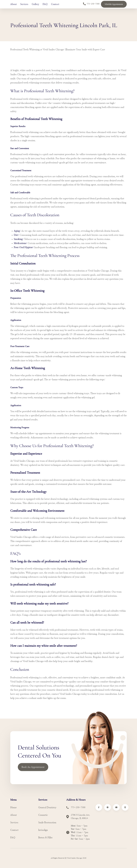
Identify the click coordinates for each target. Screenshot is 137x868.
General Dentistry (47, 808)
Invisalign (43, 830)
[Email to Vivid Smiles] (116, 807)
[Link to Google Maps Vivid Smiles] (125, 807)
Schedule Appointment (114, 4)
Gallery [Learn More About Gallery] (35, 4)
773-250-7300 (91, 4)
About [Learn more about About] (14, 815)
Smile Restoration (47, 823)
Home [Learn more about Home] (13, 808)
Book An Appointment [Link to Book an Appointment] (33, 767)
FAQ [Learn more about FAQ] (13, 838)
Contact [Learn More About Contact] (55, 4)
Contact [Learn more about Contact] (14, 830)
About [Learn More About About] (14, 4)
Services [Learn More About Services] (24, 4)
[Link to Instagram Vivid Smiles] (108, 807)
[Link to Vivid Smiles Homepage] (21, 857)
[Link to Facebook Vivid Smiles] (99, 807)
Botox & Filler (45, 838)
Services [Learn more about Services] (14, 823)
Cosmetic (43, 815)
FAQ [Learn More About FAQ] (45, 4)
